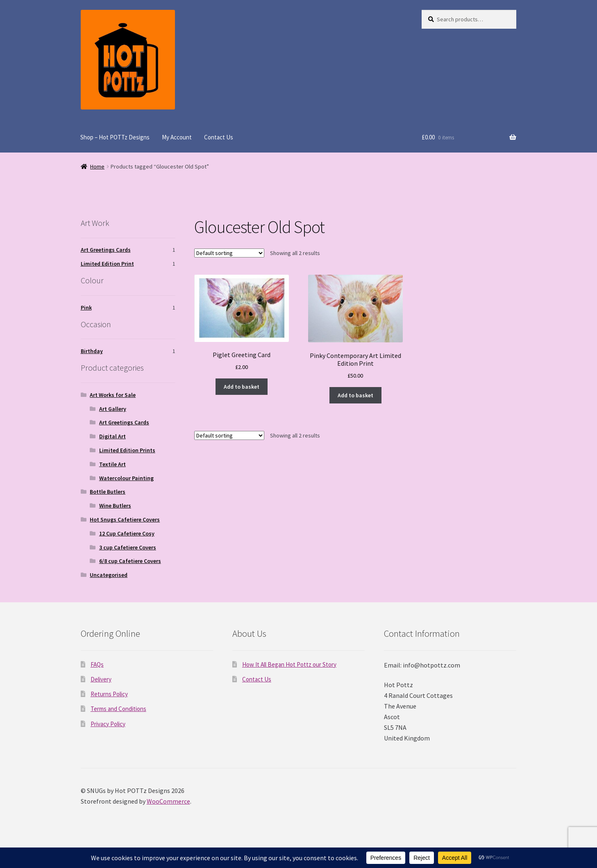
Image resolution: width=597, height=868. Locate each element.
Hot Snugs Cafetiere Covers (125, 519)
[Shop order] (229, 253)
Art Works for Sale (113, 395)
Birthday (92, 351)
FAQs (97, 664)
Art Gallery (113, 409)
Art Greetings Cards (106, 250)
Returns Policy (109, 694)
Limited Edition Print (107, 264)
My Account (177, 137)
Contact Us (219, 137)
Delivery (101, 679)
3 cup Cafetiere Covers (128, 547)
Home (97, 166)
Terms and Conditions (118, 709)
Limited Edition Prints (127, 450)
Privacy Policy (108, 724)
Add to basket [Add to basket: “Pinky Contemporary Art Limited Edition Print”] (355, 395)
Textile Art (112, 464)
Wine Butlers (115, 506)
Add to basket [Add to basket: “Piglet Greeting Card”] (242, 387)
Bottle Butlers (108, 492)
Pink (86, 308)
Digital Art (112, 436)
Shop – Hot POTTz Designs (115, 137)
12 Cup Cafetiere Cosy (127, 533)
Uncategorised (109, 575)
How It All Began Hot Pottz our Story (289, 664)
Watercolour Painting (126, 478)
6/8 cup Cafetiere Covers (130, 561)
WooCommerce (168, 801)
